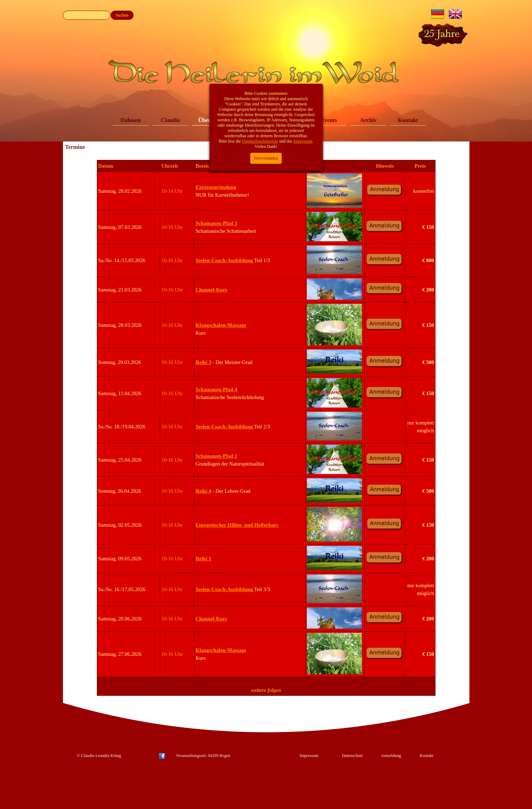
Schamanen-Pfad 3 (216, 223)
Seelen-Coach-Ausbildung (225, 260)
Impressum (309, 756)
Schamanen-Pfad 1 (216, 456)
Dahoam (131, 120)
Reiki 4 (203, 491)
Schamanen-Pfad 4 (216, 389)
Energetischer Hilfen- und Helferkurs (237, 525)
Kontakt (408, 120)
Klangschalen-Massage (221, 325)
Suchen (122, 15)
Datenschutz (353, 756)
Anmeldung (391, 756)
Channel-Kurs (211, 290)
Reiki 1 (203, 559)
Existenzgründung (216, 187)
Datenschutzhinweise (260, 82)
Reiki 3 (203, 362)
